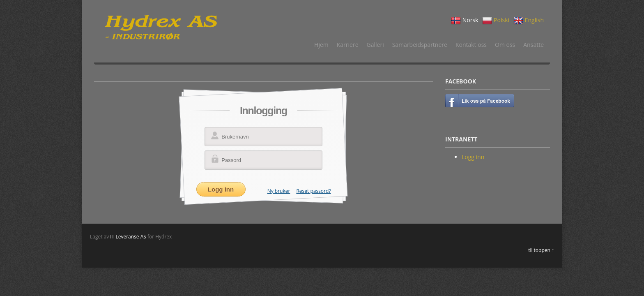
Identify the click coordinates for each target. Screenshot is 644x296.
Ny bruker (279, 191)
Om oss (505, 45)
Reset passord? (313, 191)
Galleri (375, 45)
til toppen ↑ (541, 250)
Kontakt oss (471, 45)
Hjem (321, 45)
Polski (496, 21)
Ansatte (534, 45)
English (529, 21)
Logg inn (473, 157)
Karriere (348, 45)
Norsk (465, 21)
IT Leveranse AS (128, 237)
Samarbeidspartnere (420, 45)
